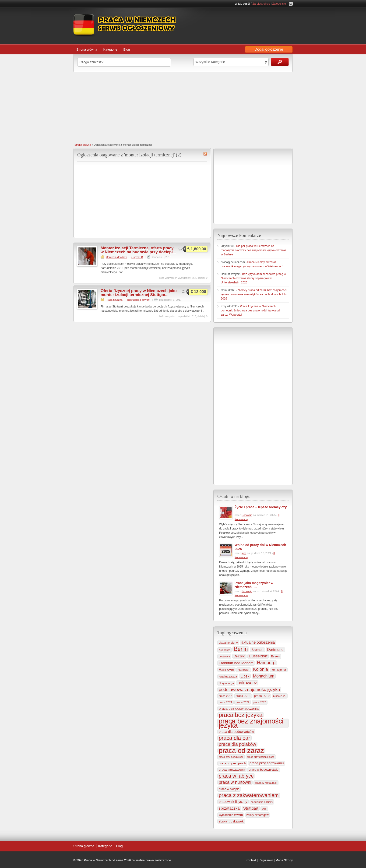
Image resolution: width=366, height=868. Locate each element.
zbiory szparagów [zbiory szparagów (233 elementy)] (258, 815)
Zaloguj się (279, 4)
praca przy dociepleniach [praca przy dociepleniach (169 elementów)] (261, 757)
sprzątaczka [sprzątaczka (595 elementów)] (229, 808)
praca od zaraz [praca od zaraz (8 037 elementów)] (241, 751)
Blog (127, 49)
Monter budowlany (116, 257)
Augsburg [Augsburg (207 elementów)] (225, 650)
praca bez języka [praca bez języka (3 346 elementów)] (241, 715)
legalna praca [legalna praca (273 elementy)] (228, 676)
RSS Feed (291, 4)
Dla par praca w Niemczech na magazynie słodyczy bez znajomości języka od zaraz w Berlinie (253, 250)
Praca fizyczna (114, 300)
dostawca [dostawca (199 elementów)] (224, 656)
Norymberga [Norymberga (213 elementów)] (226, 683)
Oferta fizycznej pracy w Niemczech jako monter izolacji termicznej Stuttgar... (139, 293)
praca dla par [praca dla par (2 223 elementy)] (234, 738)
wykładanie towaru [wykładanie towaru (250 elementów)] (231, 815)
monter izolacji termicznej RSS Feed (205, 154)
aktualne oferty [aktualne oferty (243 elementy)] (228, 643)
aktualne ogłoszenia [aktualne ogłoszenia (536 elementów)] (258, 642)
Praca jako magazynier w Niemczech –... (254, 585)
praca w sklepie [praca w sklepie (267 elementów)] (229, 789)
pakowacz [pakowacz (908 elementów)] (247, 683)
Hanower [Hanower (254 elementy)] (244, 670)
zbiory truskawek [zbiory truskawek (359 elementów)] (231, 821)
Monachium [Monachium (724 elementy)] (264, 676)
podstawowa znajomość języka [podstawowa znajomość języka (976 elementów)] (249, 690)
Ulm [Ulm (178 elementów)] (264, 809)
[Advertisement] (183, 107)
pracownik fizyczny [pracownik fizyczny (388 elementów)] (233, 802)
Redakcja (247, 515)
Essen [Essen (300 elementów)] (275, 656)
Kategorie (110, 49)
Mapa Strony (284, 860)
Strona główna (87, 49)
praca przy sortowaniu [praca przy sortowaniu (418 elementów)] (267, 763)
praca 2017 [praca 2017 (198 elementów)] (225, 696)
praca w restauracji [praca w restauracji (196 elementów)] (266, 783)
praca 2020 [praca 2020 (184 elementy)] (280, 696)
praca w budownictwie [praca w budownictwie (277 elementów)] (263, 770)
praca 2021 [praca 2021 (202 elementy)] (225, 702)
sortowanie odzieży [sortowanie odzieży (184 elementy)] (262, 802)
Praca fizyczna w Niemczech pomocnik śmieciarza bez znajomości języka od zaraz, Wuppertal (250, 311)
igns (244, 553)
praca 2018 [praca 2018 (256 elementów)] (243, 696)
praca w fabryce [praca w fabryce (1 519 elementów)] (236, 776)
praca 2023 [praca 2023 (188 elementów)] (260, 702)
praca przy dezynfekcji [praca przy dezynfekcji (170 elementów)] (231, 757)
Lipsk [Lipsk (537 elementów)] (245, 676)
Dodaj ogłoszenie (269, 49)
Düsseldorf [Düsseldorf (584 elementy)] (258, 656)
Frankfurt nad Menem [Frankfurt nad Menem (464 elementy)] (236, 663)
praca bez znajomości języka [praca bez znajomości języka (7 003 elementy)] (251, 723)
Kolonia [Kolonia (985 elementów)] (260, 669)
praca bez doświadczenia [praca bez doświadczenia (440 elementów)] (239, 708)
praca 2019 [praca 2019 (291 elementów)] (262, 696)
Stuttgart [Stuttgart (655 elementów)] (251, 808)
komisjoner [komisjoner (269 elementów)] (279, 670)
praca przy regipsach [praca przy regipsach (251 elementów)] (232, 763)
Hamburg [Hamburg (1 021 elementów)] (266, 663)
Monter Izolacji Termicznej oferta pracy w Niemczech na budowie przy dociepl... (138, 250)
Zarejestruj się (261, 4)
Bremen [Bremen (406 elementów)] (257, 650)
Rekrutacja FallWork (139, 300)
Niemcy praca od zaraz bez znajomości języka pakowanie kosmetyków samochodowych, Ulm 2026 (254, 294)
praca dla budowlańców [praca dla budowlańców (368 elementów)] (236, 732)
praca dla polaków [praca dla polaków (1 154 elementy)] (237, 744)
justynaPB (137, 257)
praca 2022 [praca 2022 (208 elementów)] (243, 702)
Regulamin (266, 860)
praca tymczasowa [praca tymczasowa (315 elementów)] (232, 770)
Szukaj (280, 62)
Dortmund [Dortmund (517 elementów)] (275, 650)
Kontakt (251, 860)
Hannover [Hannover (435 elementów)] (226, 669)
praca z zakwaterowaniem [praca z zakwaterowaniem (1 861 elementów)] (249, 795)
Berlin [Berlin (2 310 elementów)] (241, 649)
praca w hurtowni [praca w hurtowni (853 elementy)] (235, 782)
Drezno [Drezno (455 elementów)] (239, 656)
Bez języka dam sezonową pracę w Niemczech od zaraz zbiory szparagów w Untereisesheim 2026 (253, 278)
